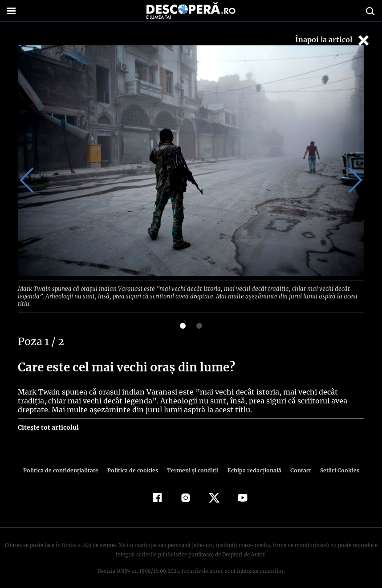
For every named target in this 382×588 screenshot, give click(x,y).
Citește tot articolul (48, 419)
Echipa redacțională (252, 462)
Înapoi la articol (333, 40)
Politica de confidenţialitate (65, 462)
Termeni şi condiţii (191, 462)
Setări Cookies (335, 462)
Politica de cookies (134, 462)
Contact (297, 462)
